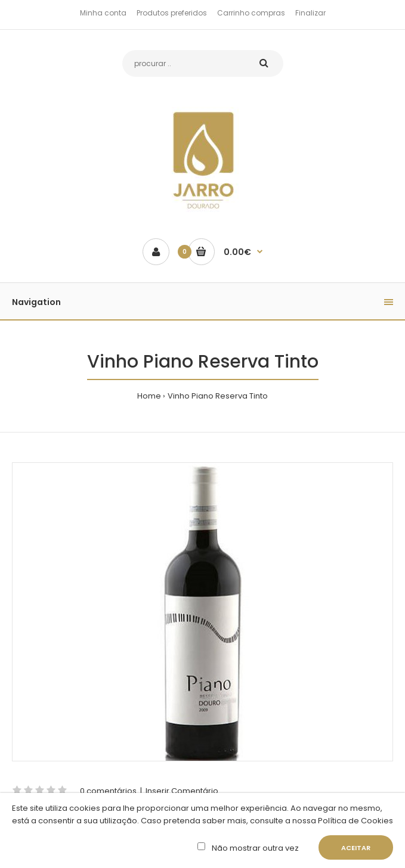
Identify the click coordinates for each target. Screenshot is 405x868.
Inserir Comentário (182, 791)
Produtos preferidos (172, 13)
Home (149, 396)
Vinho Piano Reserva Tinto (218, 396)
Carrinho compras (251, 13)
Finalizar (310, 13)
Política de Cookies (355, 821)
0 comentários (108, 791)
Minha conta (103, 13)
